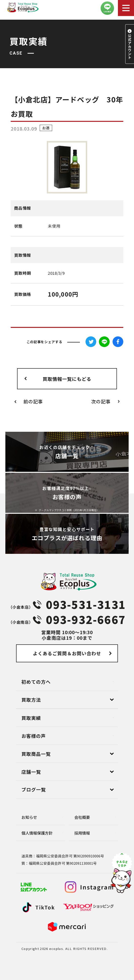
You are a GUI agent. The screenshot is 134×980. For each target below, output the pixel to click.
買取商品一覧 (36, 754)
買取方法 (31, 700)
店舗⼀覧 (31, 772)
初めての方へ (36, 682)
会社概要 (82, 817)
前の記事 (33, 401)
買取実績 (31, 718)
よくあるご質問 (67, 653)
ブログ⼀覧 (34, 789)
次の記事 (101, 401)
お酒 (46, 128)
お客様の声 (34, 736)
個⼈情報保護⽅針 (37, 833)
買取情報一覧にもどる (67, 379)
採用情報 (82, 833)
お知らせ (29, 817)
